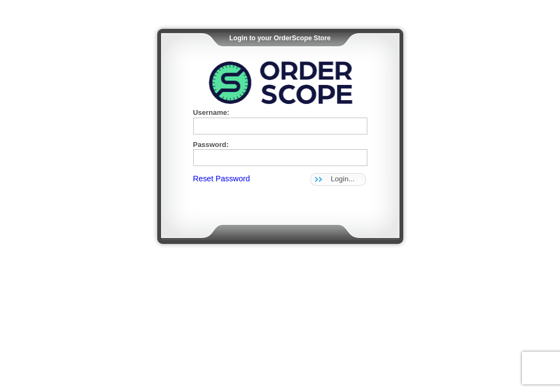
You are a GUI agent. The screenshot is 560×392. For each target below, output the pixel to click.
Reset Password (222, 179)
